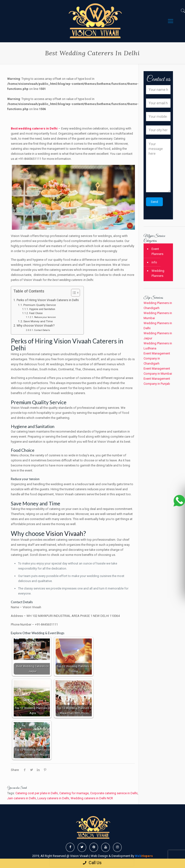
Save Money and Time (38, 321)
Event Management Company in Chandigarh (157, 358)
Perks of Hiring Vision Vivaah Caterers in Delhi (48, 300)
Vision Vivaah (65, 533)
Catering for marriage (74, 793)
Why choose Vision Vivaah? (36, 326)
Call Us (92, 863)
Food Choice (36, 313)
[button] (73, 293)
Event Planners (157, 251)
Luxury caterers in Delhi (53, 798)
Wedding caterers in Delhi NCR (92, 798)
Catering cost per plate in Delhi (37, 793)
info (154, 262)
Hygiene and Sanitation (42, 309)
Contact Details (42, 330)
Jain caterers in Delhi (22, 798)
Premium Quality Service (40, 305)
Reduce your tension (45, 317)
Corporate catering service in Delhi (114, 793)
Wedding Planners (158, 273)
